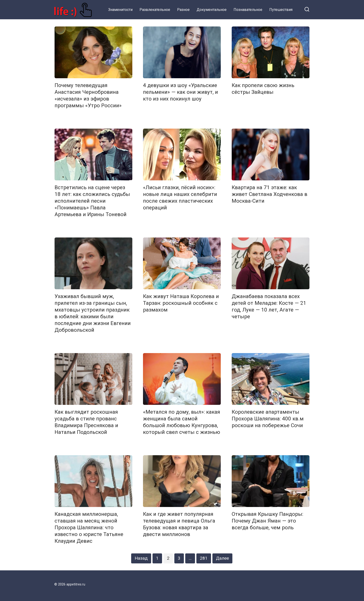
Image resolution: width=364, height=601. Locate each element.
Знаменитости (120, 10)
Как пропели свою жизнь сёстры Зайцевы (263, 89)
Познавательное (248, 10)
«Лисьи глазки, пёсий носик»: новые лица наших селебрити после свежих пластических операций (180, 197)
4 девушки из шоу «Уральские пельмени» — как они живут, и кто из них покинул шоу (180, 92)
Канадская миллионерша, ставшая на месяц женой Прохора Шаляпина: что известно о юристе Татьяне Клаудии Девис (89, 528)
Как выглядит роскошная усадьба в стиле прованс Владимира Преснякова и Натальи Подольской (86, 422)
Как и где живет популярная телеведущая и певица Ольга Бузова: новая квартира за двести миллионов (179, 524)
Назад (141, 558)
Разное (183, 10)
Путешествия (281, 10)
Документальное (212, 10)
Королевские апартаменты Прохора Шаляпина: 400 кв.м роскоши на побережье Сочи (268, 419)
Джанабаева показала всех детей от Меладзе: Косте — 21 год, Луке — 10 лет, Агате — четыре (269, 306)
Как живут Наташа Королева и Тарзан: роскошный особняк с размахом (181, 303)
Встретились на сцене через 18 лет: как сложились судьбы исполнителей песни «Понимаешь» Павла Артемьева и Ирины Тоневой (92, 201)
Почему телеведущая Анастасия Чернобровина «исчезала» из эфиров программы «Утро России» (88, 95)
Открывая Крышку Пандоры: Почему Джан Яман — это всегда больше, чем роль (267, 521)
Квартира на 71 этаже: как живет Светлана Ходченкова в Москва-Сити (270, 194)
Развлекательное (155, 10)
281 (204, 558)
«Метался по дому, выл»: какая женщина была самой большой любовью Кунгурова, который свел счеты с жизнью (182, 422)
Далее (222, 558)
